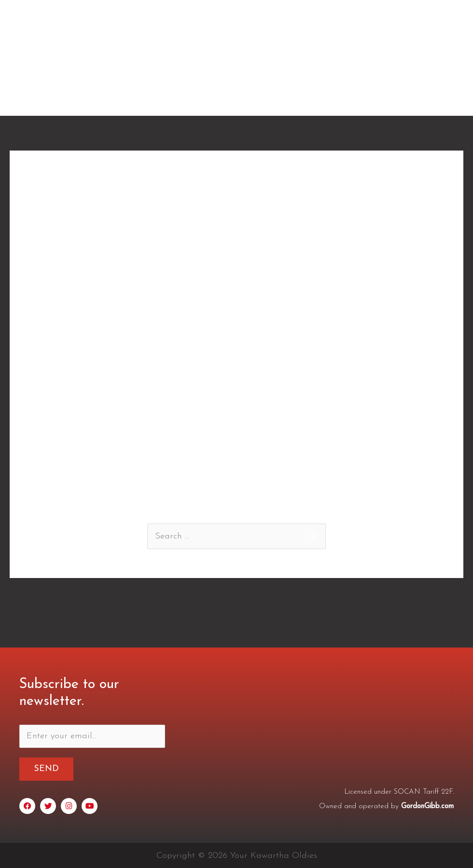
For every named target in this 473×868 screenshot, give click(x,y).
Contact (439, 98)
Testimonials (281, 98)
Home (186, 98)
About (227, 98)
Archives (391, 98)
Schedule (340, 98)
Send (46, 769)
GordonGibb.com (427, 806)
